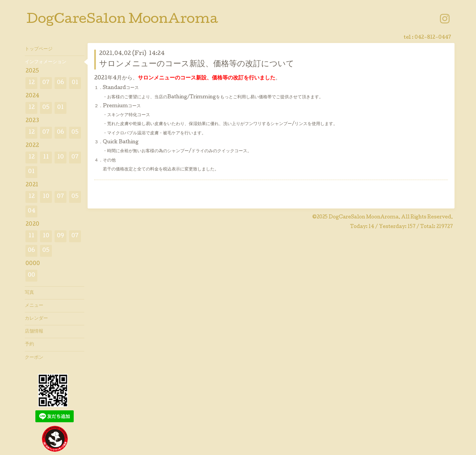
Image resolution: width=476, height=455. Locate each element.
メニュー (34, 306)
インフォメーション (46, 62)
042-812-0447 (433, 38)
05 (46, 108)
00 (31, 275)
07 (46, 83)
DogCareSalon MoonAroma (122, 20)
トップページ (39, 49)
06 (60, 83)
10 (60, 157)
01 (75, 83)
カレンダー (36, 319)
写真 (29, 293)
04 (32, 211)
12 (32, 83)
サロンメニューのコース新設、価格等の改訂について (197, 64)
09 (60, 236)
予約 (29, 344)
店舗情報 (34, 332)
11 (46, 157)
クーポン (34, 358)
